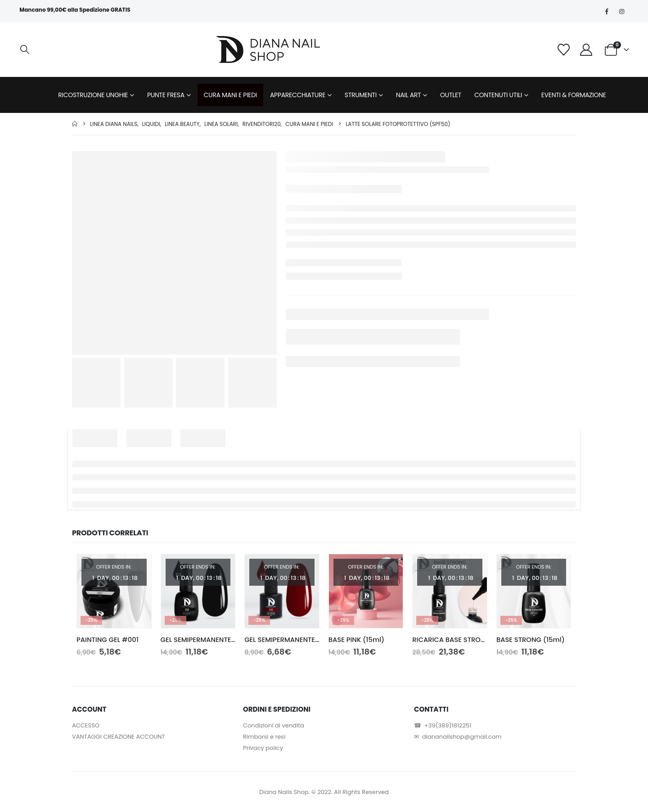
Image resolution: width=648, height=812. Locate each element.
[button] (25, 50)
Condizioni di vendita (274, 725)
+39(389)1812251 (448, 725)
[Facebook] (607, 11)
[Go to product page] (114, 591)
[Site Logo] (268, 49)
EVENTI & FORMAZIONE (574, 95)
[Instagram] (622, 11)
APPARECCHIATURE (298, 95)
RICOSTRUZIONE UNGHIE (93, 95)
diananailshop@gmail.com (462, 737)
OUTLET (451, 95)
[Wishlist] (563, 50)
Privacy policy (263, 748)
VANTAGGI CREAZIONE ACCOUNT (118, 737)
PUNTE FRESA (166, 95)
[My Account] (586, 50)
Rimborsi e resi (264, 737)
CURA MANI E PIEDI (230, 95)
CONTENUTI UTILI (498, 95)
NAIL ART (409, 95)
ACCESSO (86, 725)
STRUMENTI (361, 95)
